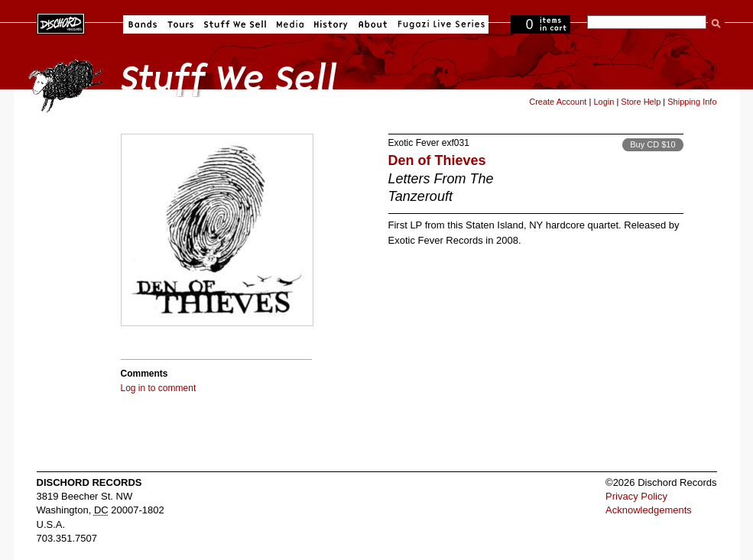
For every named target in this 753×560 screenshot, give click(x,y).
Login (604, 102)
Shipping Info (692, 102)
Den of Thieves (437, 160)
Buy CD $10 (652, 144)
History (331, 24)
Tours (180, 24)
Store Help (641, 102)
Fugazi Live (440, 24)
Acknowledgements (649, 510)
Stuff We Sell (235, 24)
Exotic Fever (414, 143)
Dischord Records (61, 22)
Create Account (558, 102)
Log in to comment (159, 388)
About (373, 24)
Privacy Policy (636, 496)
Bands (143, 24)
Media (290, 24)
